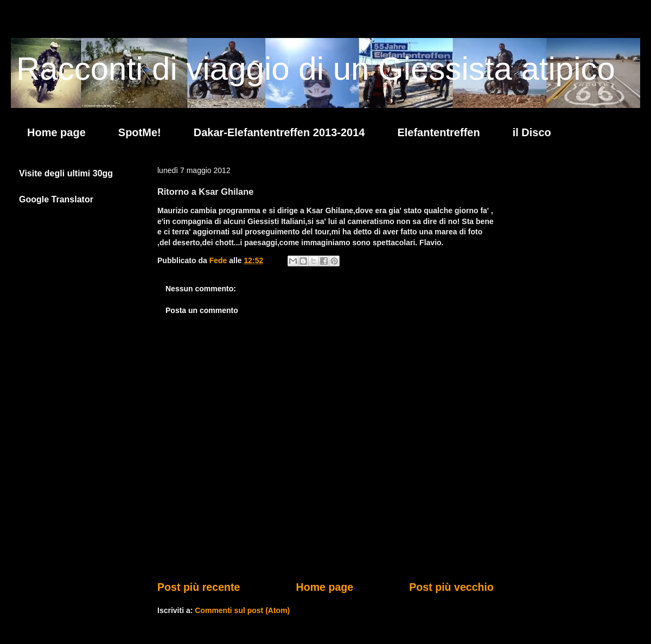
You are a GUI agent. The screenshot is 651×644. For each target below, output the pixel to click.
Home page (56, 132)
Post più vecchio (451, 587)
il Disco (532, 132)
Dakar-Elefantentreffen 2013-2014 (279, 132)
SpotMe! (140, 132)
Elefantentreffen (438, 132)
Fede (219, 260)
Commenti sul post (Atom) (242, 610)
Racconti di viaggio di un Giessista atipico (316, 69)
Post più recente (199, 587)
